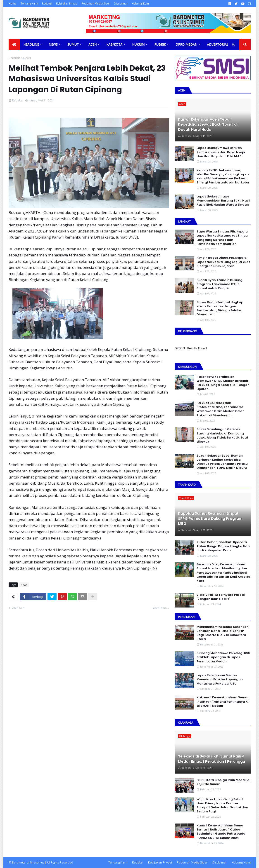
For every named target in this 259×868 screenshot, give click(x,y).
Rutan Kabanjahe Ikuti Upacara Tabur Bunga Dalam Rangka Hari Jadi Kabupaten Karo (223, 546)
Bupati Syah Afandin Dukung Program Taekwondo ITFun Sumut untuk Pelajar (220, 284)
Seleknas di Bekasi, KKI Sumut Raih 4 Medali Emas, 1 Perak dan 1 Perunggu (211, 759)
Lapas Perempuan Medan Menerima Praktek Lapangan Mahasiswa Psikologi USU (220, 679)
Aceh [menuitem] (93, 44)
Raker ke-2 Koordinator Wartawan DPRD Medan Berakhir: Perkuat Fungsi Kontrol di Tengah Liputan (223, 383)
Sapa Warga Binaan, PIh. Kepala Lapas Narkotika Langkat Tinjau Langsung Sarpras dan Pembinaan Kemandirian (222, 238)
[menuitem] (14, 45)
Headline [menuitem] (31, 44)
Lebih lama (159, 608)
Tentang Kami (29, 4)
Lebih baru (18, 608)
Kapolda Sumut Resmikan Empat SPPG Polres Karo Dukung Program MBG (210, 519)
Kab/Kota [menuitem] (114, 44)
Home (13, 4)
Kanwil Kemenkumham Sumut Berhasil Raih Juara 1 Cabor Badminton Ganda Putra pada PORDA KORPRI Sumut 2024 (221, 832)
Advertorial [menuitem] (218, 44)
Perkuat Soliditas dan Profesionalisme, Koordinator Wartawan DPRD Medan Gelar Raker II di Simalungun (220, 409)
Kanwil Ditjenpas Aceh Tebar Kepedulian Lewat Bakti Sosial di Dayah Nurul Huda (208, 125)
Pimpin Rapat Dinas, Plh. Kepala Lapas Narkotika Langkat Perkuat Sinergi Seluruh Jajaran (223, 262)
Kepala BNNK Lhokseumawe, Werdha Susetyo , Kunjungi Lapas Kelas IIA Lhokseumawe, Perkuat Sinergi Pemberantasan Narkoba (223, 177)
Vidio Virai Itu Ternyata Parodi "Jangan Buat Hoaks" (221, 597)
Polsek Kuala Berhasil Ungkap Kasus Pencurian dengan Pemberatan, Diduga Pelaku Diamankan (220, 308)
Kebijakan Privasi (67, 4)
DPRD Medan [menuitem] (186, 44)
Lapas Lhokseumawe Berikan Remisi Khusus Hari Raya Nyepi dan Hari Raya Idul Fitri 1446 (221, 152)
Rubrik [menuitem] (160, 44)
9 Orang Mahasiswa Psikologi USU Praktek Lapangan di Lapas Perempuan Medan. (223, 657)
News (27, 58)
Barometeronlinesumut (28, 862)
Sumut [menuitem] (73, 44)
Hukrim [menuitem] (138, 44)
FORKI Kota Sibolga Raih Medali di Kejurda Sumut (223, 782)
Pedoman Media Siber (96, 4)
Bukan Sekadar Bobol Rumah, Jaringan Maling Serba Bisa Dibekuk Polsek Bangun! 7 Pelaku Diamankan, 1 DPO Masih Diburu (222, 462)
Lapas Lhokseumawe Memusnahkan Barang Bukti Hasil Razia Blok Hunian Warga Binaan (223, 201)
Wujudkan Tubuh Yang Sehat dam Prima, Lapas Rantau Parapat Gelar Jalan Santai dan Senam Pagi (222, 806)
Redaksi (47, 4)
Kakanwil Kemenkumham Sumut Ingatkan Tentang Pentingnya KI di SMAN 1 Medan (223, 701)
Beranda (15, 58)
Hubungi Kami (141, 4)
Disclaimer (121, 4)
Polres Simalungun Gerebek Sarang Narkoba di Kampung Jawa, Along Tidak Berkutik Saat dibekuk (222, 435)
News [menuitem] (53, 44)
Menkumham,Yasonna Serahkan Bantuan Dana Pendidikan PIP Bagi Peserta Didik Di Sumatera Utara (223, 633)
